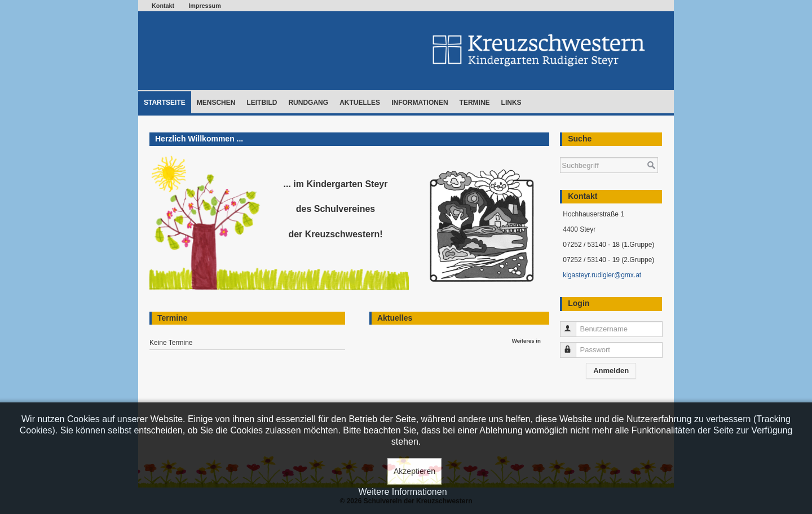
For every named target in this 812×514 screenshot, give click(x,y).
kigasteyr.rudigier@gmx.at (602, 275)
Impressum (205, 6)
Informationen (420, 103)
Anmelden (611, 371)
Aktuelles (360, 103)
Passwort (573, 345)
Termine (475, 103)
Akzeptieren (414, 471)
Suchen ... (560, 152)
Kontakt (163, 6)
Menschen (216, 103)
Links (511, 103)
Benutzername (573, 324)
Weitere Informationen (402, 492)
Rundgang (308, 103)
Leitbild (262, 103)
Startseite (165, 103)
